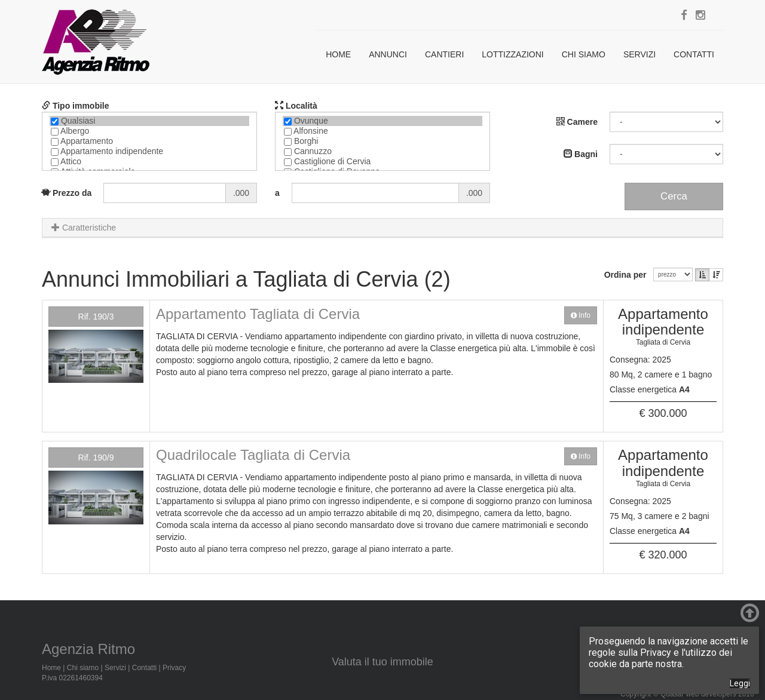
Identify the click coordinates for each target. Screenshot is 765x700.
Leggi (740, 683)
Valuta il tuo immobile (382, 662)
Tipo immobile (76, 106)
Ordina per (628, 275)
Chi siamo (584, 54)
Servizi (639, 54)
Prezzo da (67, 193)
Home (338, 54)
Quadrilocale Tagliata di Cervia (253, 455)
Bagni (581, 154)
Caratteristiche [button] (84, 228)
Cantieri (444, 54)
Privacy (174, 668)
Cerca (674, 196)
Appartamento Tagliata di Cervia (258, 314)
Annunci (388, 54)
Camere (577, 122)
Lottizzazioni (512, 54)
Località (296, 106)
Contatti (694, 54)
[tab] (382, 228)
